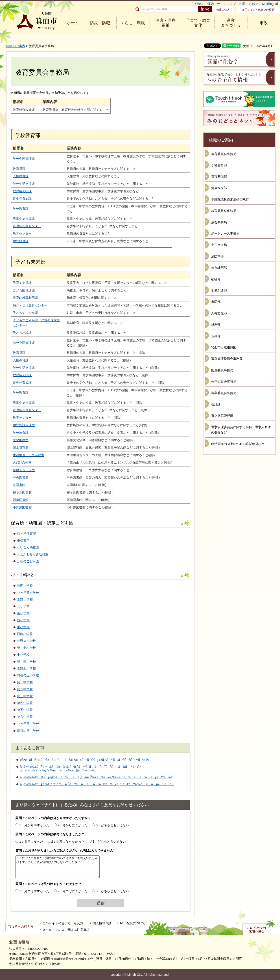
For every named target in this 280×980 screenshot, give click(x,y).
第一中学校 (25, 682)
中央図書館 (21, 477)
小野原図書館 (22, 507)
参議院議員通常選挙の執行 (230, 199)
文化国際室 (21, 440)
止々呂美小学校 (28, 593)
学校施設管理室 (24, 425)
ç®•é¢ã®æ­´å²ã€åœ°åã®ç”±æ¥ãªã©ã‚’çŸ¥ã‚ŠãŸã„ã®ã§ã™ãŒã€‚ (85, 760)
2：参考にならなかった (68, 842)
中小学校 (23, 655)
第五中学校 (25, 710)
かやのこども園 (28, 561)
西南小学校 (25, 634)
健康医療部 (219, 188)
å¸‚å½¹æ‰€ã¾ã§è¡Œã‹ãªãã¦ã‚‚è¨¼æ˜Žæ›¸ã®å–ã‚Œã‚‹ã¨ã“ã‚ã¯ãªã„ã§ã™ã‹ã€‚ (97, 777)
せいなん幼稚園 (28, 547)
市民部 (216, 302)
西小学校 (23, 620)
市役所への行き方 (21, 926)
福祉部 (216, 279)
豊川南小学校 (26, 662)
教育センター (22, 233)
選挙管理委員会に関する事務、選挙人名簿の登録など (241, 430)
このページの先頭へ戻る (256, 930)
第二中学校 (25, 689)
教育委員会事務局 (224, 154)
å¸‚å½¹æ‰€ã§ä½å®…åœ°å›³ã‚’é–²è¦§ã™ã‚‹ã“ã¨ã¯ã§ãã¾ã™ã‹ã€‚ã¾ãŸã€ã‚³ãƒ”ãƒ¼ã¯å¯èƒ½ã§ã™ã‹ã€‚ (81, 769)
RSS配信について (133, 923)
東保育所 (23, 541)
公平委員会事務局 (224, 382)
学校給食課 (21, 241)
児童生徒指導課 (24, 219)
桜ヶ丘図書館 (22, 492)
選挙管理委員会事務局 (227, 359)
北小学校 (23, 606)
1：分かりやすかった (34, 825)
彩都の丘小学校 (28, 675)
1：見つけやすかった (34, 891)
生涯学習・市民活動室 (28, 455)
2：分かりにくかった (73, 825)
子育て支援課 (22, 283)
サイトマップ (227, 4)
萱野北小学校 (26, 668)
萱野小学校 (25, 599)
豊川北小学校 (26, 648)
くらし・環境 (133, 23)
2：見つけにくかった (73, 891)
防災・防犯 (100, 23)
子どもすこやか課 (25, 313)
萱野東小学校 (26, 641)
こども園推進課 (24, 290)
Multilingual (270, 4)
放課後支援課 (22, 191)
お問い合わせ (249, 4)
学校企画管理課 (24, 159)
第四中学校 (25, 703)
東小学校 (23, 627)
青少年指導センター (27, 226)
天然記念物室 (22, 462)
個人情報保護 (102, 923)
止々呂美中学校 (28, 724)
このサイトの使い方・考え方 (63, 923)
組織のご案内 (205, 4)
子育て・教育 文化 (198, 23)
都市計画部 (219, 268)
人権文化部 (219, 313)
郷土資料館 (21, 447)
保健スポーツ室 (24, 470)
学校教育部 (219, 165)
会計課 (216, 404)
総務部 (216, 325)
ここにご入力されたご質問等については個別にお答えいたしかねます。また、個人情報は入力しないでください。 (58, 867)
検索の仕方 (223, 10)
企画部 (216, 336)
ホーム (73, 23)
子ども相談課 (22, 333)
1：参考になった (31, 842)
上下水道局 (219, 245)
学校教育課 (21, 209)
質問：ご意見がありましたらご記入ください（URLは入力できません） (66, 850)
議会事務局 (219, 222)
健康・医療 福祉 (166, 23)
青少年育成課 (22, 199)
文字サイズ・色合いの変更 (258, 10)
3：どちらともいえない (112, 825)
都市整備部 (219, 177)
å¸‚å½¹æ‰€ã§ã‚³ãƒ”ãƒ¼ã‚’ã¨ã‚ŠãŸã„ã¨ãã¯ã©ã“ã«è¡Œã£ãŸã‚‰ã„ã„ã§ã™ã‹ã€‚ (97, 784)
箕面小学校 (25, 586)
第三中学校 (25, 696)
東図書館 (19, 485)
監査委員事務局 (222, 370)
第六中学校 (25, 717)
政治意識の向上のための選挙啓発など (238, 444)
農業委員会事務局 (224, 393)
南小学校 (23, 613)
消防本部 (217, 256)
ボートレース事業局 (225, 233)
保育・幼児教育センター (30, 305)
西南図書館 (21, 500)
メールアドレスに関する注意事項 (66, 930)
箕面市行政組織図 (224, 347)
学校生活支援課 (24, 184)
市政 (264, 23)
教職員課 (19, 169)
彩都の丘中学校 (28, 731)
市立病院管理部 (222, 416)
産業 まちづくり (231, 23)
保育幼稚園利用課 (25, 298)
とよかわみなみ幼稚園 (33, 554)
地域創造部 (219, 290)
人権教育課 (21, 176)
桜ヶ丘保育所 (26, 534)
